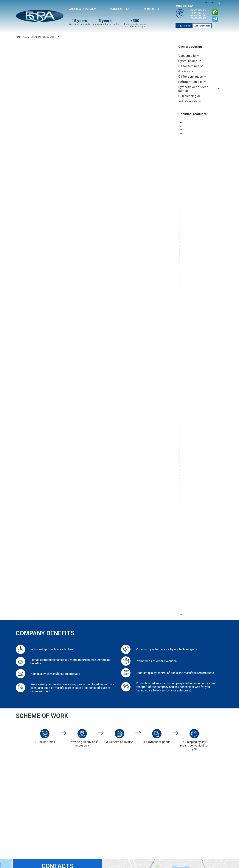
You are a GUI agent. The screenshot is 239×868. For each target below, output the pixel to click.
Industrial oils (188, 101)
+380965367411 (198, 16)
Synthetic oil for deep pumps (193, 89)
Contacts (151, 9)
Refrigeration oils (190, 82)
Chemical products (192, 114)
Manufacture (120, 9)
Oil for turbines (189, 66)
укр (212, 2)
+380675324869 (198, 10)
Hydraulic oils (188, 61)
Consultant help (202, 26)
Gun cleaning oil (189, 96)
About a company (82, 9)
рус (206, 2)
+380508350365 (198, 18)
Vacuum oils (187, 56)
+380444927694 (198, 13)
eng (218, 2)
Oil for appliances (191, 77)
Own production (190, 47)
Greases (184, 71)
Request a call (184, 26)
